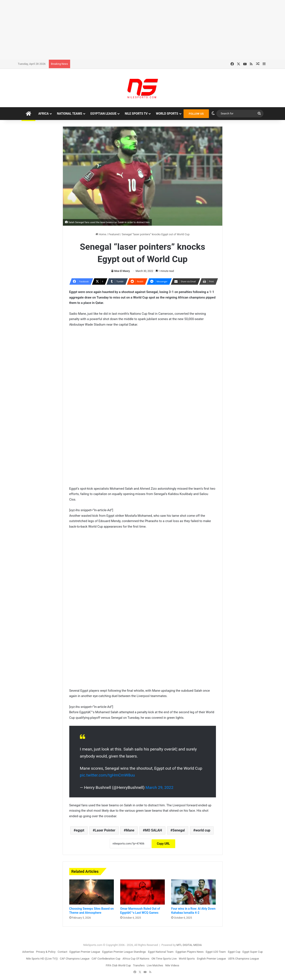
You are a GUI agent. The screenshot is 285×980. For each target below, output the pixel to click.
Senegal (179, 830)
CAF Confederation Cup (106, 959)
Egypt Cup (234, 952)
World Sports (167, 114)
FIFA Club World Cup (118, 965)
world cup (203, 830)
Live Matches (155, 965)
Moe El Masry (122, 271)
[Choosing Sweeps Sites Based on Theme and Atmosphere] (92, 892)
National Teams (69, 114)
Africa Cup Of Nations (136, 959)
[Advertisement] (143, 30)
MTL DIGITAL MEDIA (189, 945)
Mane (130, 830)
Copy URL (163, 844)
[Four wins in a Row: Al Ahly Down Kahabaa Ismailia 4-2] (193, 892)
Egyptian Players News (190, 952)
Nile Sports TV (136, 114)
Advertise (28, 952)
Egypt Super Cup (253, 952)
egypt (80, 830)
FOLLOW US (196, 114)
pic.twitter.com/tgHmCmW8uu (107, 775)
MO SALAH (153, 830)
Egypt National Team (161, 952)
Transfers (139, 965)
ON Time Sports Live (164, 959)
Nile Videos (172, 965)
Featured (114, 234)
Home (101, 234)
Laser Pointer (105, 830)
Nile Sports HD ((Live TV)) (42, 959)
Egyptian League (103, 114)
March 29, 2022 (160, 787)
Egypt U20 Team (216, 952)
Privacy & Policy (46, 952)
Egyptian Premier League (85, 952)
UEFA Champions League (244, 959)
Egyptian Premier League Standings (124, 952)
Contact (62, 952)
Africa (44, 114)
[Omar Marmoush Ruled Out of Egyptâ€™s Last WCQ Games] (142, 892)
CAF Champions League (75, 959)
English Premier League (211, 959)
